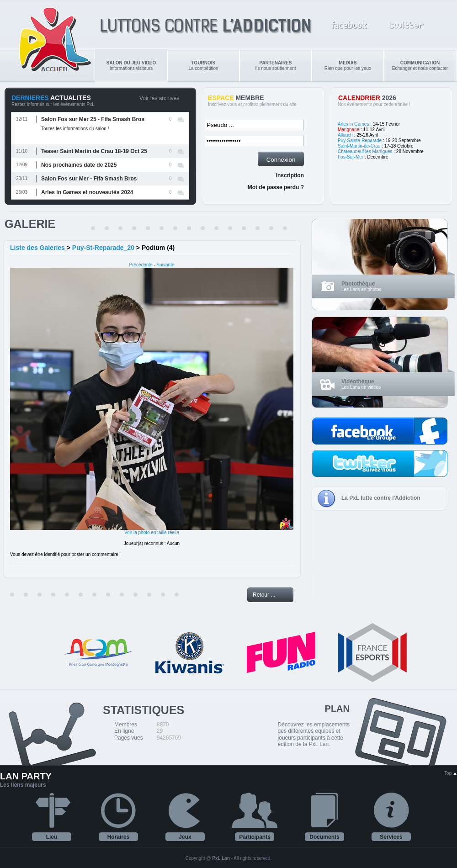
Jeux (185, 837)
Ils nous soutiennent (276, 66)
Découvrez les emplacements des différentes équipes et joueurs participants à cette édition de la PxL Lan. (314, 734)
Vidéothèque (358, 381)
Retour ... (264, 595)
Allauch (345, 135)
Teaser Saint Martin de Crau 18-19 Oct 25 (94, 151)
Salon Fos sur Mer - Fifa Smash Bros (89, 179)
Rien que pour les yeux (348, 66)
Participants (255, 837)
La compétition (203, 66)
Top (451, 773)
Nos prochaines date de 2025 (79, 165)
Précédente (141, 265)
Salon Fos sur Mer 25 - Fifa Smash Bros (93, 119)
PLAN (337, 709)
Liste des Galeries (37, 248)
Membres (126, 725)
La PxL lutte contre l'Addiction (381, 498)
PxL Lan (221, 858)
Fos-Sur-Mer (351, 157)
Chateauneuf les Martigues (365, 151)
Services (391, 837)
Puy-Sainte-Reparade (360, 140)
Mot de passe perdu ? (276, 187)
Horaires (119, 837)
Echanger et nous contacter (420, 66)
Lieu (52, 837)
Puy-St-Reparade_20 (103, 248)
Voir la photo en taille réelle (152, 532)
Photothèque (358, 284)
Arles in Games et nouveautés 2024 (87, 192)
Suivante (166, 265)
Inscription (290, 175)
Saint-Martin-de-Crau (359, 146)
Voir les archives (159, 98)
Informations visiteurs (131, 66)
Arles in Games (353, 124)
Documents (324, 837)
